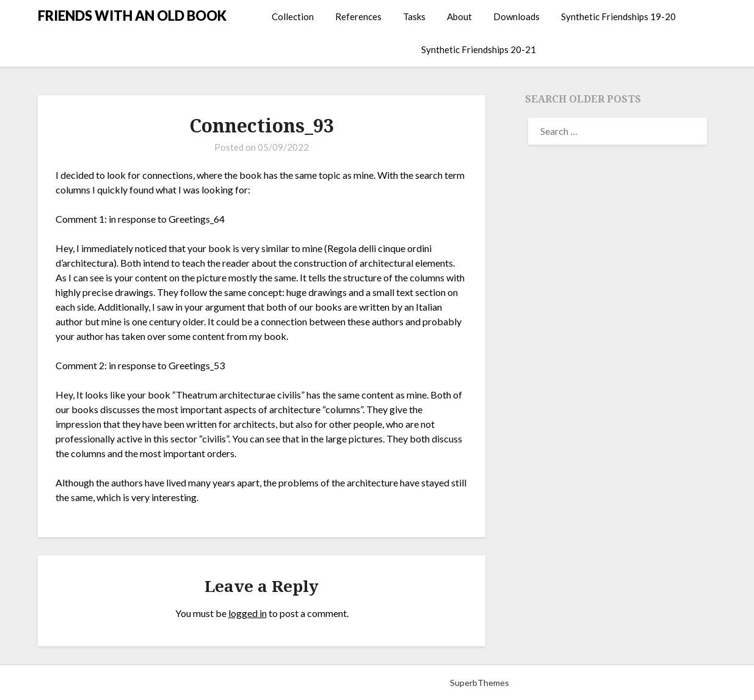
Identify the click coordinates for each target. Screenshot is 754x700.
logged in (248, 613)
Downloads (517, 16)
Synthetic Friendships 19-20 (618, 16)
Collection (293, 16)
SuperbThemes (480, 683)
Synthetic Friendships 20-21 (479, 49)
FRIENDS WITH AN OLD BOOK (132, 16)
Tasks (414, 16)
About (459, 16)
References (358, 16)
